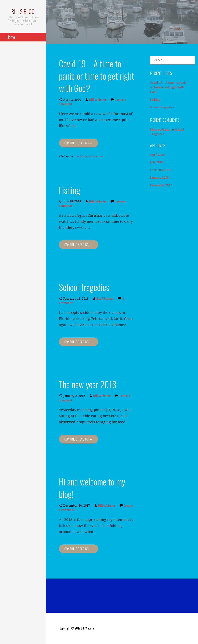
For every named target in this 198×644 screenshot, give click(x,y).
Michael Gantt (160, 129)
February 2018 (160, 170)
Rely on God (96, 157)
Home (11, 37)
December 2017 (161, 185)
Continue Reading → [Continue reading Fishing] (79, 245)
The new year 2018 (88, 384)
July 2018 (157, 162)
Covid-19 (81, 157)
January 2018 (159, 178)
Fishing (70, 190)
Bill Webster (98, 100)
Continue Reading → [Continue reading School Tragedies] (79, 342)
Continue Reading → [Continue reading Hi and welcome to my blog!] (79, 549)
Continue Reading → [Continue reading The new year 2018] (79, 439)
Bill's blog (23, 11)
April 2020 (157, 155)
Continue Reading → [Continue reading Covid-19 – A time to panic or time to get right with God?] (79, 143)
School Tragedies (84, 287)
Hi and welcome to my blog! (92, 488)
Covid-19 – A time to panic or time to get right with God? (97, 76)
